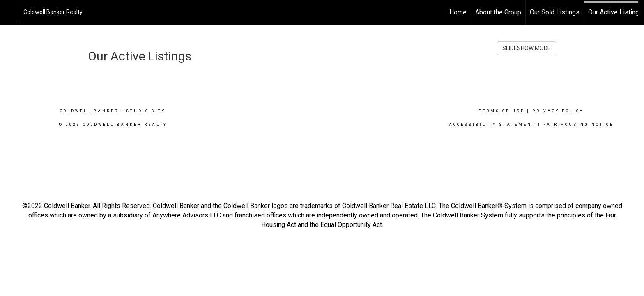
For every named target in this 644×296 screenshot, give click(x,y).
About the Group (498, 12)
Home (458, 12)
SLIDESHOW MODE (527, 48)
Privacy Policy (558, 111)
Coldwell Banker (89, 111)
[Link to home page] (10, 12)
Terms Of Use (502, 111)
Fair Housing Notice (578, 125)
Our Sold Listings (555, 12)
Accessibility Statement (492, 125)
